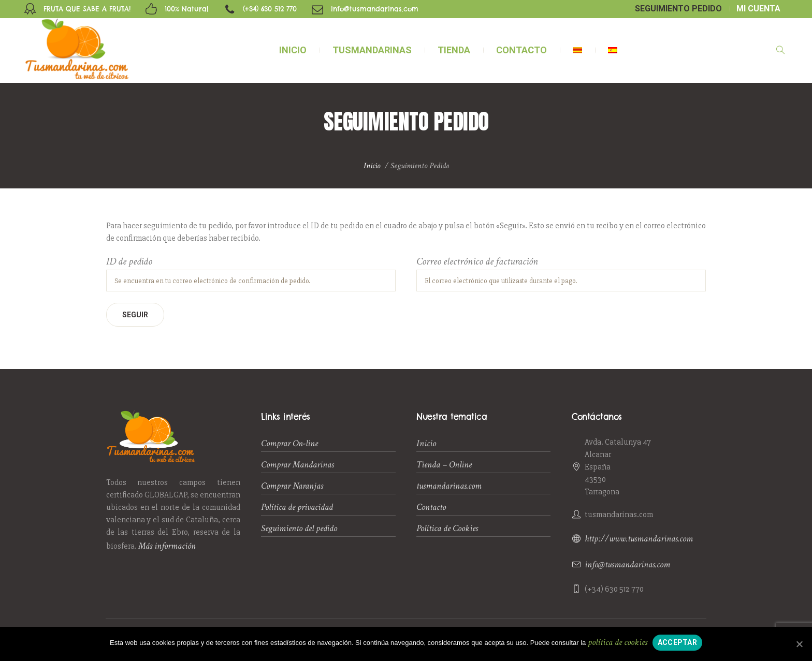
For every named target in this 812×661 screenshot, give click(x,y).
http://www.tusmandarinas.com (639, 539)
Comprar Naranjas (292, 486)
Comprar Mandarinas (298, 465)
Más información (167, 546)
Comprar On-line (289, 443)
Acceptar (677, 642)
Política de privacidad (297, 507)
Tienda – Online (444, 465)
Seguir (135, 315)
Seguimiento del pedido (299, 528)
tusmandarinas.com (449, 486)
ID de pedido (129, 262)
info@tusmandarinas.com (627, 564)
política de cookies (618, 642)
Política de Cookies (447, 528)
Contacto (431, 507)
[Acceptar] (799, 644)
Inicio (372, 166)
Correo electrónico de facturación (477, 262)
